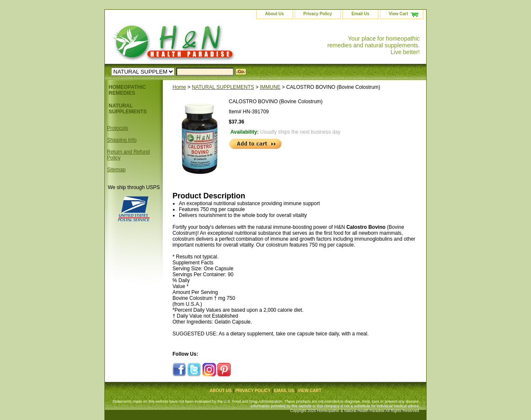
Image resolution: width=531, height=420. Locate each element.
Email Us (360, 14)
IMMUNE (270, 87)
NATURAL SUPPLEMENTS (223, 87)
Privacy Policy (318, 14)
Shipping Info (122, 140)
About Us (274, 14)
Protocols (118, 128)
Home (179, 87)
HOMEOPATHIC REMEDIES (127, 90)
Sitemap (116, 170)
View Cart (398, 14)
